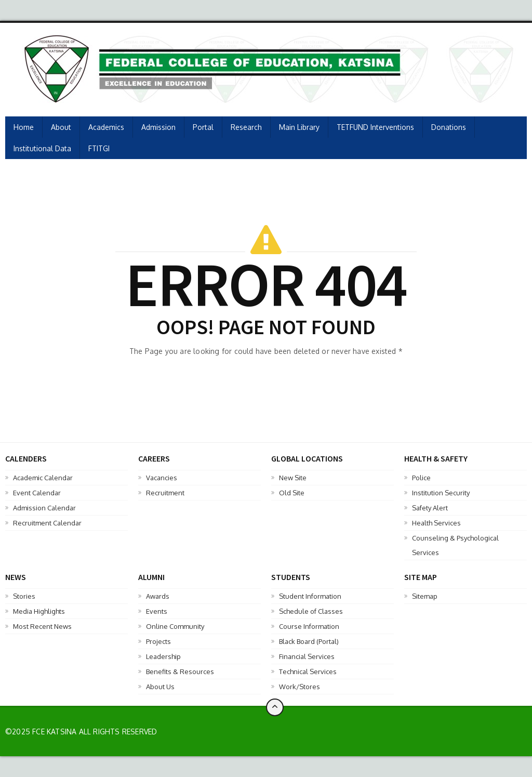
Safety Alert (430, 508)
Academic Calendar (43, 478)
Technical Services (308, 671)
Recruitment (165, 493)
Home (24, 127)
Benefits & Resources (180, 671)
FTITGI (99, 148)
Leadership (163, 656)
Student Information (310, 596)
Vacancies (162, 478)
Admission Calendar (44, 508)
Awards (158, 596)
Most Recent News (42, 626)
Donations (449, 127)
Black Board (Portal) (309, 641)
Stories (24, 596)
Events (157, 611)
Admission (158, 127)
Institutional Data (42, 148)
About (61, 127)
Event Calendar (37, 493)
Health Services (436, 523)
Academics (106, 127)
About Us (160, 687)
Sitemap (425, 596)
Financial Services (307, 656)
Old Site (292, 493)
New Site (293, 478)
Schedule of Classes (311, 611)
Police (421, 478)
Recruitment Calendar (47, 523)
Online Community (175, 626)
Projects (158, 641)
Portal (203, 127)
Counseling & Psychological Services (455, 545)
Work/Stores (300, 687)
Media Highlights (39, 611)
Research (246, 127)
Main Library (299, 127)
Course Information (309, 626)
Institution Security (441, 493)
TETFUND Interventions (375, 127)
